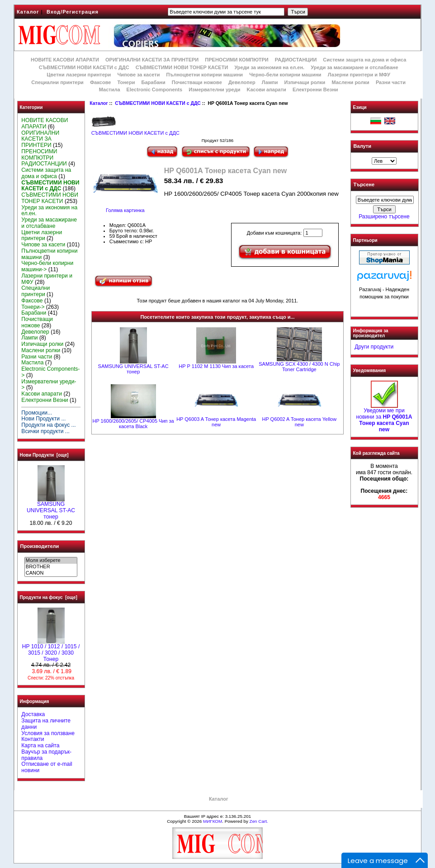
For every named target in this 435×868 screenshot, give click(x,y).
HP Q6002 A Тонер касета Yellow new (299, 422)
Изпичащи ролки (305, 82)
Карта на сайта (40, 745)
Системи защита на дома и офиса (364, 60)
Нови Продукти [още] (44, 455)
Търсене (364, 185)
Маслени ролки (350, 82)
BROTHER (51, 567)
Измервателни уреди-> (49, 385)
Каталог (28, 12)
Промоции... (37, 413)
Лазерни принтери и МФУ (359, 75)
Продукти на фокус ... (48, 425)
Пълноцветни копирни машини (204, 75)
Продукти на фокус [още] (49, 597)
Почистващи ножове (197, 82)
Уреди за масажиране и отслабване (354, 67)
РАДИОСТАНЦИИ (296, 60)
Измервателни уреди (214, 90)
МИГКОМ (213, 821)
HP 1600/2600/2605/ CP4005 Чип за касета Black (133, 424)
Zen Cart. (259, 821)
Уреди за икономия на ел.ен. (269, 67)
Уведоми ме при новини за (384, 417)
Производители (40, 546)
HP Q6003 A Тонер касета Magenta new (216, 422)
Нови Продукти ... (43, 419)
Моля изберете (51, 561)
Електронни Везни (315, 90)
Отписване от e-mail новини (47, 767)
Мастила (110, 90)
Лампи (270, 82)
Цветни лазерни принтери (79, 75)
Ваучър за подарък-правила (46, 755)
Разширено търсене (384, 217)
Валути (362, 146)
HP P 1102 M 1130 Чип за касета (216, 366)
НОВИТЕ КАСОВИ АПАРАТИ (65, 60)
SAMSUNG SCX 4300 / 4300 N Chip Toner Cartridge (299, 367)
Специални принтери (57, 82)
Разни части (391, 82)
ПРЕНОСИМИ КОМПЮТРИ (236, 60)
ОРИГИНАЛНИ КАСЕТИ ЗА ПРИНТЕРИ (152, 60)
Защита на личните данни (46, 724)
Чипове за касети (138, 75)
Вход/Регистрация (73, 12)
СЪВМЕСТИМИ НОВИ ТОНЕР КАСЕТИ (182, 67)
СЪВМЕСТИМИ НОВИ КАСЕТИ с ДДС (158, 103)
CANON (51, 573)
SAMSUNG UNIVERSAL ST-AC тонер (51, 508)
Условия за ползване (48, 733)
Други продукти (374, 347)
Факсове (100, 82)
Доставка (33, 714)
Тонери (126, 82)
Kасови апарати (267, 90)
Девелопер (242, 82)
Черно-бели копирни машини (285, 75)
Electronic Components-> (50, 372)
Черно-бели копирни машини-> (47, 266)
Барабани (154, 82)
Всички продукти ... (45, 431)
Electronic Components (154, 90)
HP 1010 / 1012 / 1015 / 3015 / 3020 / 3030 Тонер (51, 651)
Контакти (33, 739)
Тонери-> (33, 307)
